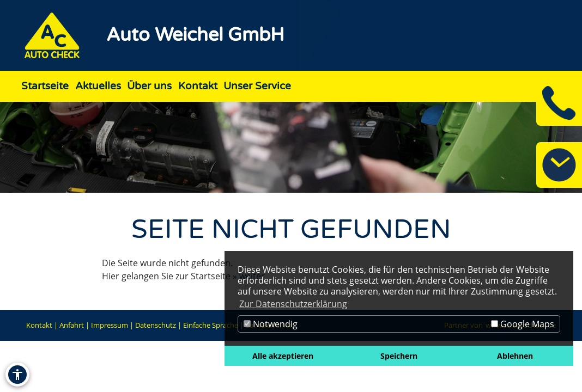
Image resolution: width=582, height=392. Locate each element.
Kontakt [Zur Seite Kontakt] (198, 86)
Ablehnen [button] (515, 356)
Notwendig (271, 324)
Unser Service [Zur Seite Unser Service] (257, 86)
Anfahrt (72, 325)
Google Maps (523, 324)
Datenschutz (156, 325)
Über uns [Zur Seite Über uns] (149, 86)
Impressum (110, 325)
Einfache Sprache (211, 325)
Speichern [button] (399, 356)
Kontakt (39, 325)
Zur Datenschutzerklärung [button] (293, 304)
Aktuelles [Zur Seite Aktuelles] (98, 86)
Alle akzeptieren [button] (283, 356)
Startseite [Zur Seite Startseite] (45, 86)
